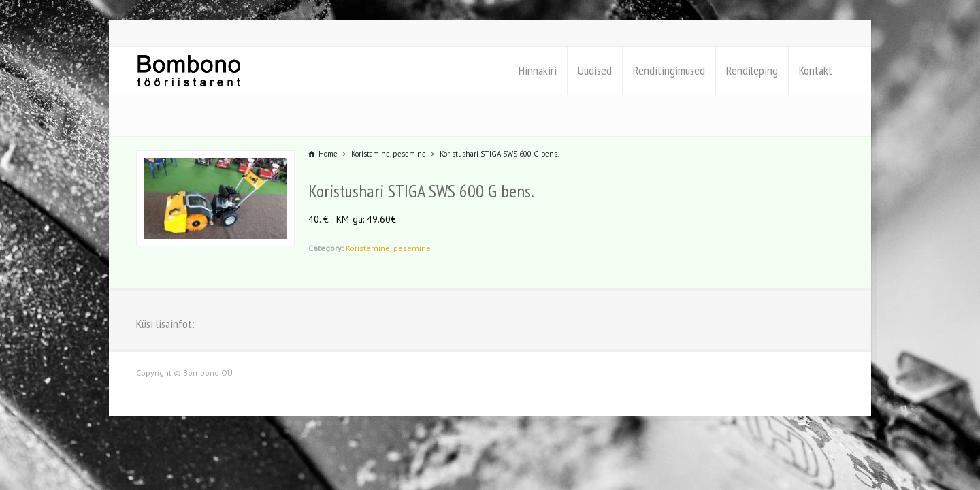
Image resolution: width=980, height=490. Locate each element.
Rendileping (752, 70)
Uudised (595, 70)
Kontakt (816, 70)
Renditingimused (669, 70)
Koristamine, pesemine (388, 248)
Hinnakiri (538, 70)
